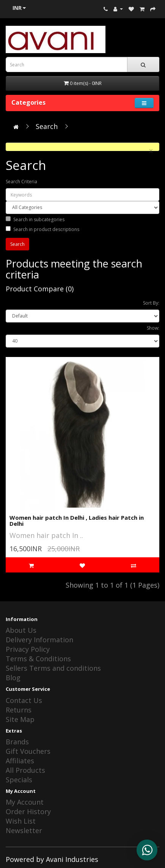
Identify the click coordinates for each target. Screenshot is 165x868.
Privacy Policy (28, 649)
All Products (25, 770)
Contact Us (24, 700)
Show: (153, 328)
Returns (19, 710)
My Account (25, 802)
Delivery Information (39, 640)
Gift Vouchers (28, 751)
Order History (28, 811)
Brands (17, 742)
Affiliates (20, 761)
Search (47, 126)
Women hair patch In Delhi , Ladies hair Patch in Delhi (77, 521)
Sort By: (151, 303)
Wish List (21, 821)
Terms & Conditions (38, 659)
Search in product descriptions (42, 229)
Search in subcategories (35, 219)
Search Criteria (21, 182)
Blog (13, 678)
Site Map (20, 719)
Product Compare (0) (40, 289)
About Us (21, 630)
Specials (19, 780)
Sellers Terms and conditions (53, 668)
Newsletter (24, 830)
